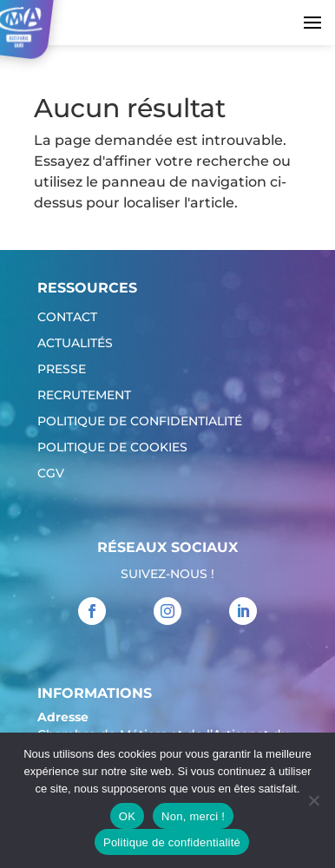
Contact (67, 318)
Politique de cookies (112, 448)
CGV (51, 474)
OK (127, 816)
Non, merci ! (193, 816)
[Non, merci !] (313, 800)
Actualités (75, 344)
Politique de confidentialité (140, 422)
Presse (62, 370)
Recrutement (84, 396)
